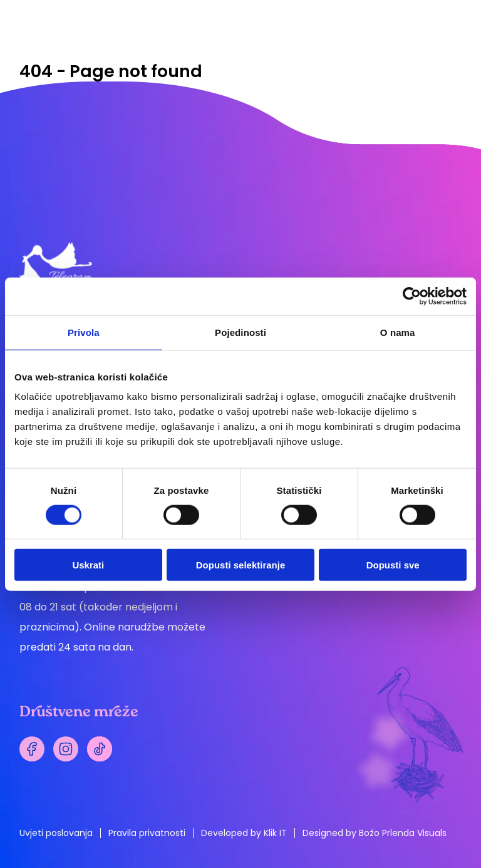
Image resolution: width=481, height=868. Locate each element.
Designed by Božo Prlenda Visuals (375, 833)
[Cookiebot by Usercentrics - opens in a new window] (412, 296)
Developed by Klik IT (244, 833)
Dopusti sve (393, 565)
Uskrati (88, 565)
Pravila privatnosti (147, 833)
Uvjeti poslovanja (56, 833)
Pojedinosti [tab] (240, 332)
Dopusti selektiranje (241, 565)
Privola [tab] (84, 332)
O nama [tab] (398, 332)
